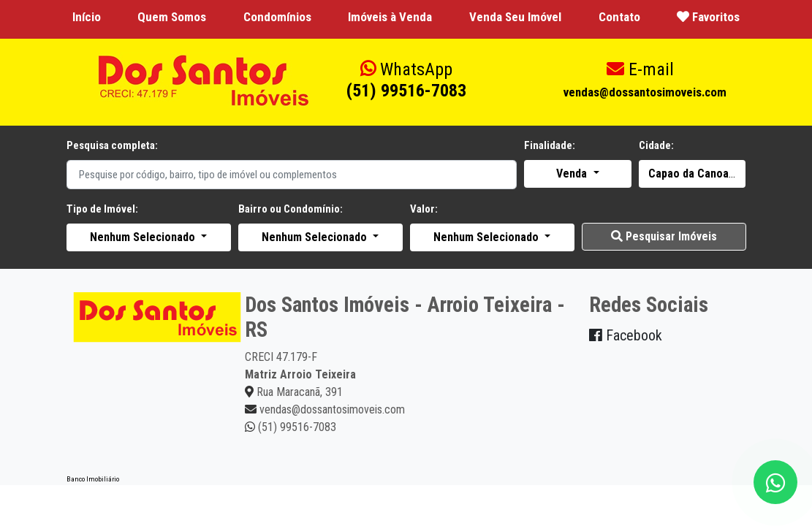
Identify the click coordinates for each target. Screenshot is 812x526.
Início (87, 17)
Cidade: (656, 145)
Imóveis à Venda (390, 17)
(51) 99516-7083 (406, 80)
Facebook (626, 335)
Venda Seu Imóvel (515, 17)
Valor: (424, 209)
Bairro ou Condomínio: (291, 209)
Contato (619, 17)
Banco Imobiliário (93, 479)
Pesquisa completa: (112, 145)
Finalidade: (550, 145)
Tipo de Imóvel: (102, 209)
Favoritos (708, 17)
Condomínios (277, 17)
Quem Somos (172, 17)
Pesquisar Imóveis (664, 236)
